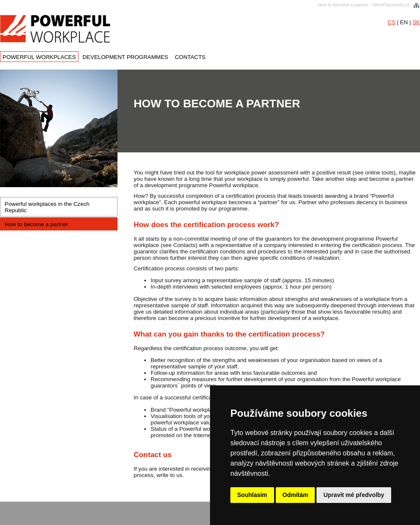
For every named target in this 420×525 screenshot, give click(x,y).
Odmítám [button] (295, 495)
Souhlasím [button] (252, 495)
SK (416, 22)
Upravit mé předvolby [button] (354, 495)
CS (391, 22)
